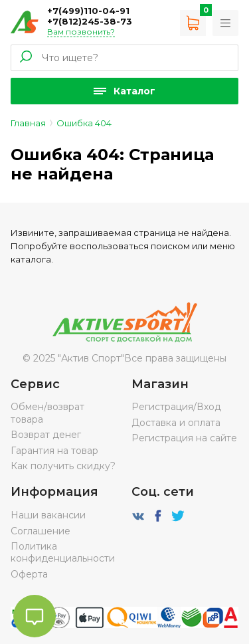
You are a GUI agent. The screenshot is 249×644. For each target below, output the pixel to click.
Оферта (29, 574)
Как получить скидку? (63, 466)
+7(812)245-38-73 (90, 21)
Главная (28, 123)
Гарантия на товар (54, 451)
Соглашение (41, 531)
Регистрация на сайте (184, 438)
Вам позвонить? (81, 32)
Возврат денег (46, 435)
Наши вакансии (48, 515)
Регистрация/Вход (176, 407)
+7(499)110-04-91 (88, 11)
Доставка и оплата (176, 423)
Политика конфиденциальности (63, 552)
